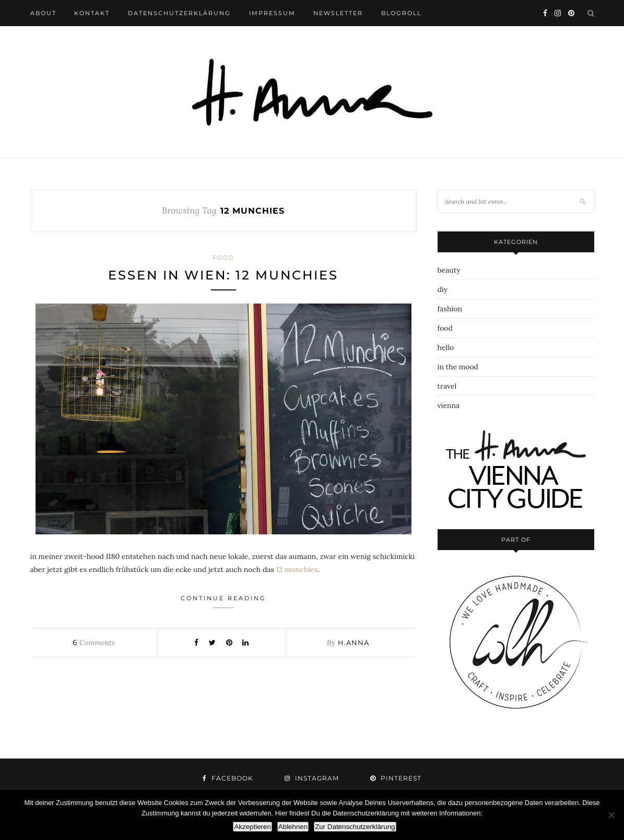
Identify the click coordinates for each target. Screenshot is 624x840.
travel (447, 386)
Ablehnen (293, 827)
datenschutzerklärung (179, 13)
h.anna (354, 643)
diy (443, 289)
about (43, 13)
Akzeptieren (252, 827)
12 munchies (297, 569)
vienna (449, 405)
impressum (272, 13)
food (223, 258)
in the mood (458, 367)
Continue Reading (223, 601)
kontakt (92, 13)
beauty (449, 270)
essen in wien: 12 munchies (223, 275)
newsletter (338, 13)
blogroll (401, 13)
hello (446, 347)
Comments (93, 643)
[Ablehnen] (611, 815)
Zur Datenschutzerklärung (355, 827)
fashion (450, 309)
